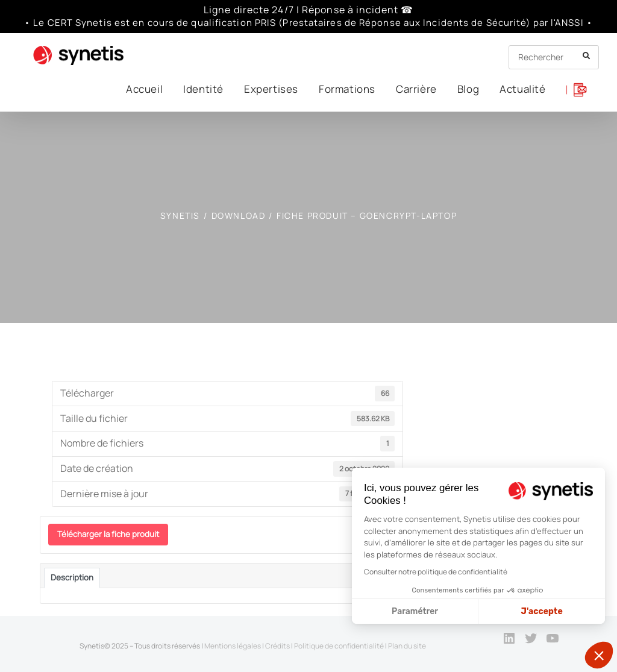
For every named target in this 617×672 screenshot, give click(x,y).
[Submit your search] (587, 56)
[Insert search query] (554, 57)
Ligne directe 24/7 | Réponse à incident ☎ (308, 10)
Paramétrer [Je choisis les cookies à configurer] (415, 611)
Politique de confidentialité (339, 646)
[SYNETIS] (180, 215)
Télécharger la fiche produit (108, 534)
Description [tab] (72, 577)
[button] (599, 655)
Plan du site (407, 646)
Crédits (277, 646)
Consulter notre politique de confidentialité (436, 572)
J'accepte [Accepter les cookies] (542, 611)
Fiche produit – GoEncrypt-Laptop (367, 215)
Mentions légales (233, 646)
